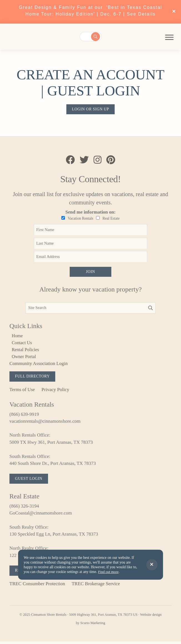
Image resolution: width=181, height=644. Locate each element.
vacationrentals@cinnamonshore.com (45, 423)
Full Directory (33, 378)
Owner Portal (25, 358)
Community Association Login (39, 365)
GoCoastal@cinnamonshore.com (41, 515)
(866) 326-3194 (24, 508)
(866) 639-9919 (24, 416)
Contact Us (22, 344)
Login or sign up (90, 109)
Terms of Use (22, 391)
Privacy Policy (56, 391)
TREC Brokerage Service (96, 586)
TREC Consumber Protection (37, 586)
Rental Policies (26, 351)
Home (18, 337)
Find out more (109, 572)
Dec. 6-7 (127, 14)
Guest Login (29, 481)
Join (90, 273)
